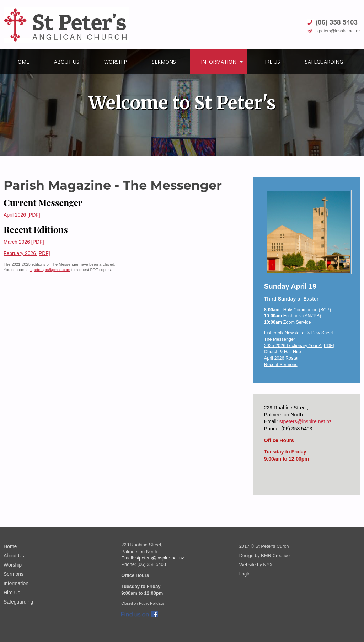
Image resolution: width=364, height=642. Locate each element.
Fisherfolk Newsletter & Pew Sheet (299, 333)
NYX (268, 565)
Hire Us (271, 62)
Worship (116, 62)
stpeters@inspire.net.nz (306, 421)
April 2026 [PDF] (22, 215)
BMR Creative (275, 555)
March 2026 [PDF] (24, 242)
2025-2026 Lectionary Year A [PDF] (299, 346)
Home (22, 62)
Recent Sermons (281, 365)
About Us (67, 62)
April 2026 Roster (281, 358)
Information (219, 62)
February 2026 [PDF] (27, 253)
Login (245, 574)
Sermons (164, 62)
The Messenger (280, 339)
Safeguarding (324, 62)
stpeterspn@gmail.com (50, 270)
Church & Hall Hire (283, 352)
